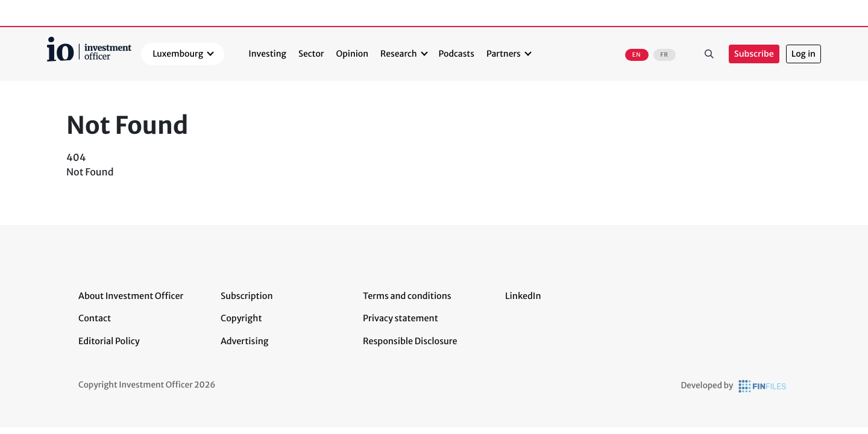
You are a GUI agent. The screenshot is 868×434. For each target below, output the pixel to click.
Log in (804, 54)
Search (709, 54)
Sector (311, 54)
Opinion (353, 54)
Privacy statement (401, 318)
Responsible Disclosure (410, 341)
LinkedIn (523, 296)
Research (399, 54)
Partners (504, 54)
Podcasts (457, 54)
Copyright (241, 318)
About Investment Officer (131, 296)
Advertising (244, 341)
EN (637, 55)
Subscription (247, 296)
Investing (267, 54)
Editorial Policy (109, 341)
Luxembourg (178, 54)
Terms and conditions (407, 296)
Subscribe (754, 54)
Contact (95, 318)
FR (665, 55)
